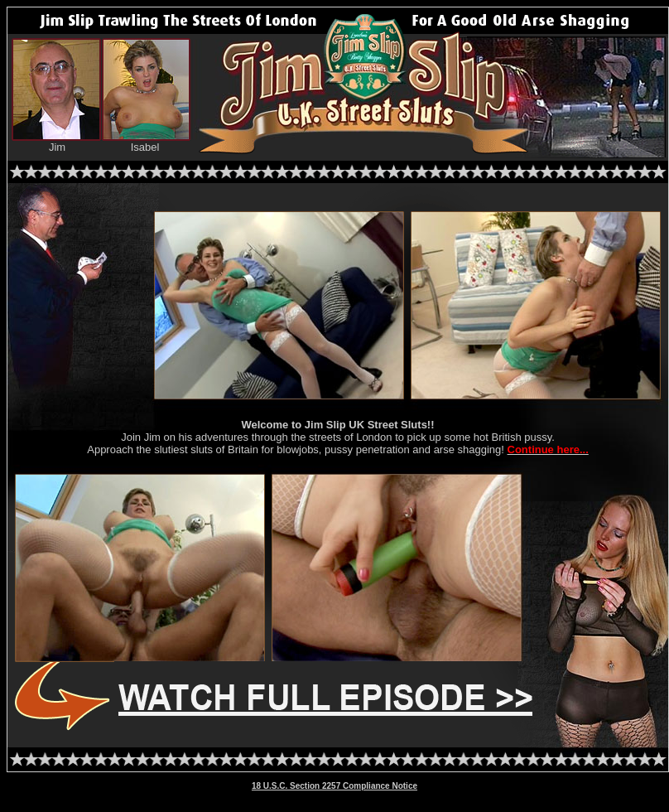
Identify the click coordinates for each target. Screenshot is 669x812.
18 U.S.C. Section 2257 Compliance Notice (334, 786)
